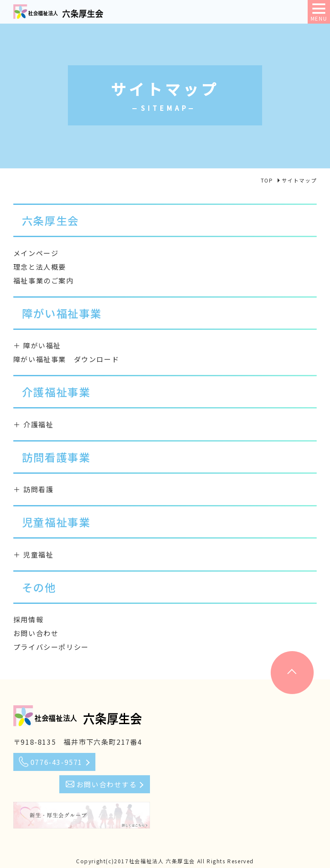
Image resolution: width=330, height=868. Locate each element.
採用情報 (28, 619)
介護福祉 (38, 424)
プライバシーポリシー (51, 647)
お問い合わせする (107, 784)
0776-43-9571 (57, 762)
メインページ (36, 253)
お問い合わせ (36, 633)
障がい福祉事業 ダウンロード (66, 359)
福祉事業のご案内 (44, 280)
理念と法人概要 (40, 267)
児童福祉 (38, 554)
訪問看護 (38, 489)
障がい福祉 (42, 345)
